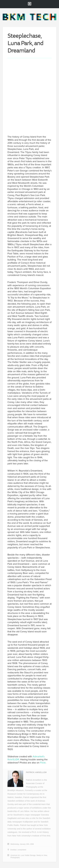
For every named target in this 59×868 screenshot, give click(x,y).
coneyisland (22, 850)
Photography (15, 858)
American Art (15, 856)
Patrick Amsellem (36, 772)
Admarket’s (39, 757)
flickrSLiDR (13, 760)
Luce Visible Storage (28, 856)
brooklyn (13, 850)
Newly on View (42, 856)
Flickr (43, 763)
